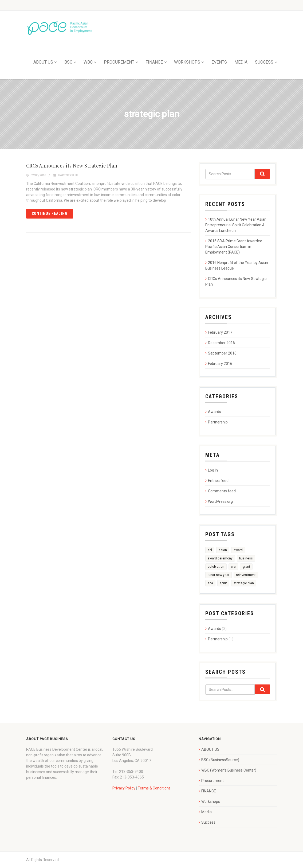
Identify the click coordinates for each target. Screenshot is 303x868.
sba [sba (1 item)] (210, 583)
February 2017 (220, 332)
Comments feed (222, 491)
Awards (215, 412)
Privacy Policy (124, 788)
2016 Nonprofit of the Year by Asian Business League (237, 265)
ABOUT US (43, 62)
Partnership (68, 175)
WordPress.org (220, 501)
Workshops (211, 801)
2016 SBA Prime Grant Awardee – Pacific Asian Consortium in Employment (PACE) (235, 247)
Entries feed (218, 481)
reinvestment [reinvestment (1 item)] (246, 575)
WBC (88, 62)
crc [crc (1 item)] (233, 567)
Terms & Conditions (154, 788)
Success (208, 822)
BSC (68, 62)
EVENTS (219, 62)
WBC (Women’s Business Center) (229, 770)
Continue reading (50, 213)
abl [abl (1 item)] (210, 550)
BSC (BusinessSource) (220, 760)
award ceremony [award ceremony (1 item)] (220, 558)
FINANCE (154, 62)
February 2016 (220, 364)
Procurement (213, 781)
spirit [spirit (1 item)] (223, 583)
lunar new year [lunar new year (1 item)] (219, 575)
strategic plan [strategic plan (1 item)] (244, 583)
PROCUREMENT (119, 62)
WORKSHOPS (187, 62)
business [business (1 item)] (246, 558)
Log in (213, 470)
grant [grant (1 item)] (246, 567)
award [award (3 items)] (238, 550)
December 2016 (221, 343)
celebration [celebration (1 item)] (216, 567)
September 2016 (222, 353)
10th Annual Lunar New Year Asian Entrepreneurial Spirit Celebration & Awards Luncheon (236, 225)
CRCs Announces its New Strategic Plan (72, 166)
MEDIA (241, 62)
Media (206, 812)
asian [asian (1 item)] (223, 550)
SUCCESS (264, 62)
